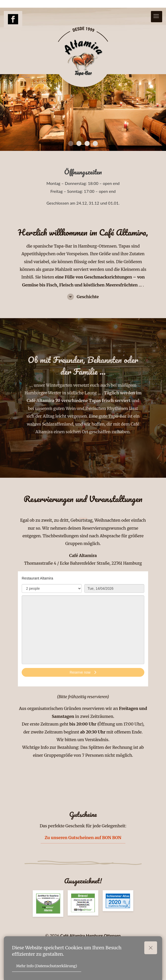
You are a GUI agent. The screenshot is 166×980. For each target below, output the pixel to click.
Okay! (153, 948)
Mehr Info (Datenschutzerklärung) (47, 966)
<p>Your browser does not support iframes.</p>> (83, 629)
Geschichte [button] (87, 297)
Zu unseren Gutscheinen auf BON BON (83, 838)
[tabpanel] (83, 113)
